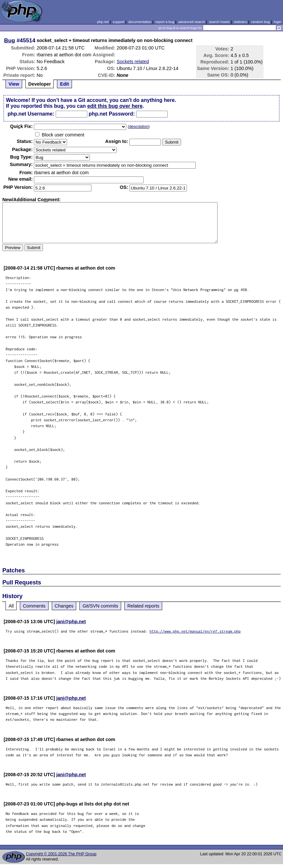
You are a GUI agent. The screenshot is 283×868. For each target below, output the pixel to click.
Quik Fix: (21, 126)
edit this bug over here (115, 106)
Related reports (143, 606)
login (278, 22)
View (14, 84)
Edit (64, 84)
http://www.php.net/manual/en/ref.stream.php (195, 631)
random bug (261, 22)
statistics (241, 22)
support (119, 22)
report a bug (165, 22)
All (11, 606)
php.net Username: (31, 114)
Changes (64, 606)
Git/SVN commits (100, 606)
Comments (34, 606)
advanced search (191, 22)
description (139, 127)
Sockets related (133, 62)
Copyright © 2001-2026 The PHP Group (61, 854)
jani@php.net (71, 622)
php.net (103, 22)
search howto (219, 22)
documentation (140, 22)
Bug (10, 40)
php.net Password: (112, 114)
